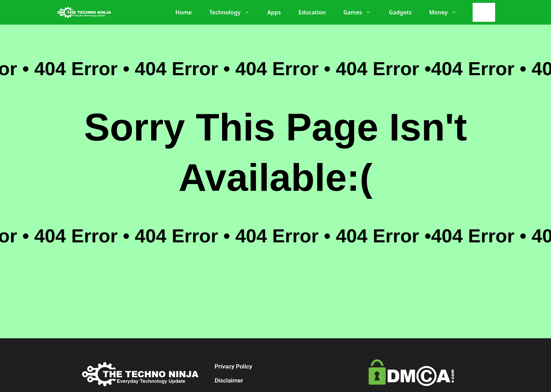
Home (184, 12)
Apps (274, 12)
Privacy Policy (234, 366)
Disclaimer (229, 380)
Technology (233, 12)
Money (446, 12)
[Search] (486, 12)
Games (361, 12)
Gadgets (400, 12)
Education (312, 12)
